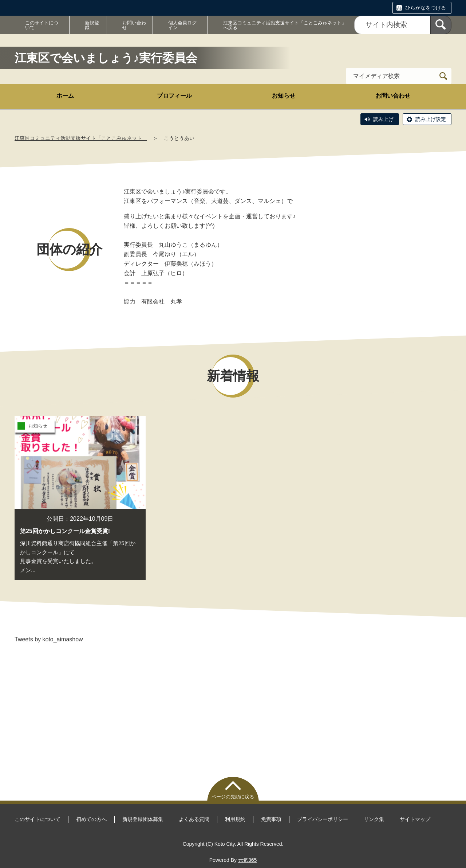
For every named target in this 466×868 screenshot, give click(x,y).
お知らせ (284, 96)
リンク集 (374, 819)
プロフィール (174, 96)
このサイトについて (42, 25)
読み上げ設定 (431, 119)
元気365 (247, 860)
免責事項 (271, 819)
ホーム (65, 96)
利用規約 (235, 819)
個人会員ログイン (182, 25)
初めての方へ (91, 819)
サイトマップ (415, 819)
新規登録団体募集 (143, 819)
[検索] (441, 25)
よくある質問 (194, 819)
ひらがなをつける (426, 8)
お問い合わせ (134, 25)
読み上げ (383, 119)
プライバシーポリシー (323, 819)
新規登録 (92, 25)
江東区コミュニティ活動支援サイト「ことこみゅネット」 (81, 138)
